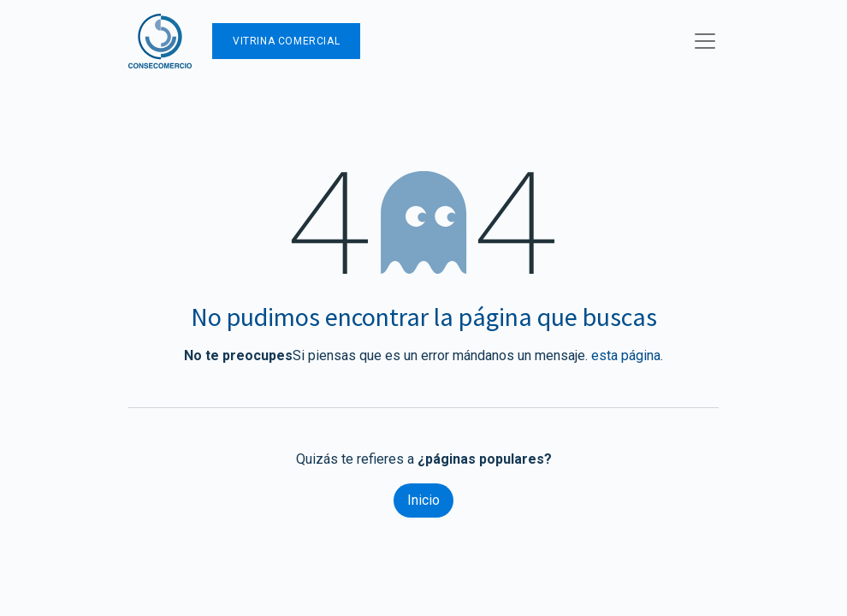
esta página (626, 355)
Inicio (423, 500)
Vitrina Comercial (286, 41)
